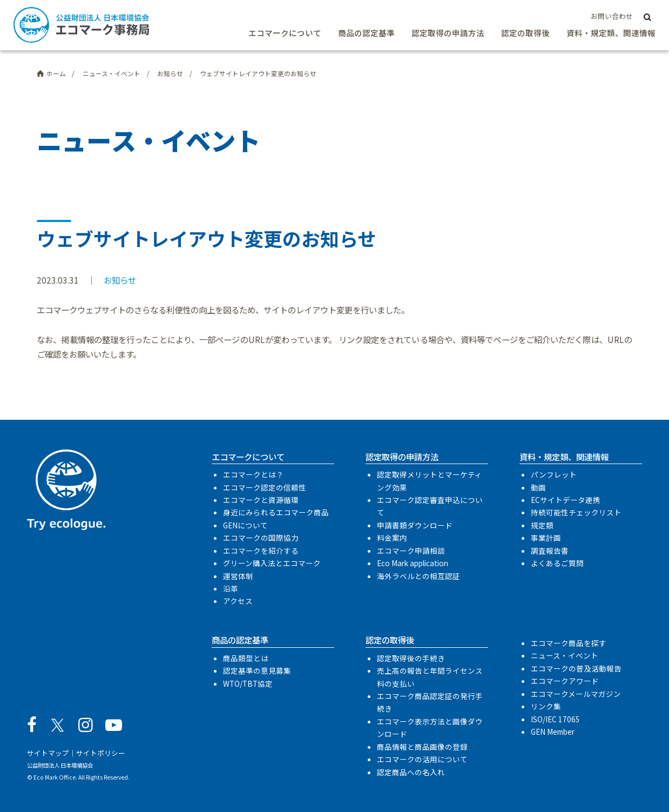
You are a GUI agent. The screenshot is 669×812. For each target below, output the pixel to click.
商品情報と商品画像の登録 (422, 747)
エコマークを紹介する (261, 551)
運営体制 (238, 576)
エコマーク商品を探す (569, 643)
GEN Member (553, 732)
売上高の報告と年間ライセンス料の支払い (430, 677)
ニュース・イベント (565, 655)
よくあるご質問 (557, 563)
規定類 (542, 525)
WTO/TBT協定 (248, 683)
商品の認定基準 (366, 33)
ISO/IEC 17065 (555, 719)
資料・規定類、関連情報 (611, 33)
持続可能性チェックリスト (576, 512)
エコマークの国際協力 (261, 538)
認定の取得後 (525, 33)
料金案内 (392, 538)
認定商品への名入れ (411, 772)
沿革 (231, 588)
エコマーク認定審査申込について (430, 506)
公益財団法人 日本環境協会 (60, 765)
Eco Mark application (413, 563)
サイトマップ (48, 753)
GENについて (245, 525)
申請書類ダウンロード (415, 525)
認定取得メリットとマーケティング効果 (430, 481)
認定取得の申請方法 (448, 33)
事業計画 (546, 538)
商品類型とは (246, 658)
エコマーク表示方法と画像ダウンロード (430, 727)
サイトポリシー (101, 753)
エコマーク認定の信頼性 (265, 487)
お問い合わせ (612, 16)
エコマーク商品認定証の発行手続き (430, 702)
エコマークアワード (565, 681)
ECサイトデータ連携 (566, 500)
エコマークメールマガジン (576, 694)
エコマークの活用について (422, 759)
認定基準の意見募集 (257, 670)
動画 (538, 487)
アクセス (238, 601)
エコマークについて (285, 33)
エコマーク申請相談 (411, 551)
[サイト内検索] (647, 16)
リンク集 (546, 706)
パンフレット (554, 474)
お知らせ (120, 280)
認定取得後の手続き (411, 658)
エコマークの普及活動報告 (576, 668)
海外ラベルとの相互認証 (418, 576)
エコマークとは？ (253, 474)
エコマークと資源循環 (261, 500)
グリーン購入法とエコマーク (272, 563)
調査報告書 (550, 551)
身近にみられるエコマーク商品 (276, 512)
